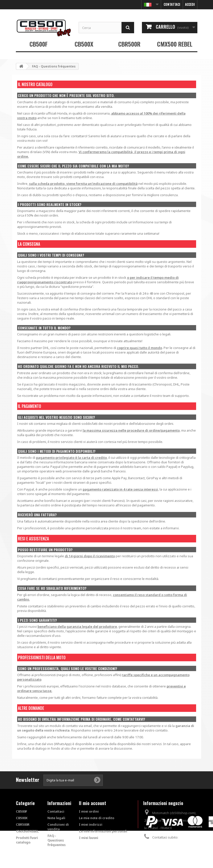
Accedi (190, 4)
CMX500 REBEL (175, 44)
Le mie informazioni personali (103, 831)
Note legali (56, 818)
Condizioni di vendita (58, 827)
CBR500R (129, 44)
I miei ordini (89, 811)
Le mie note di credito (97, 818)
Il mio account (93, 803)
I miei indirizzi (91, 824)
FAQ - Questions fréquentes (56, 840)
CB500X (84, 44)
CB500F (39, 44)
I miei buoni (88, 838)
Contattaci (172, 4)
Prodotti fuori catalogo (27, 840)
